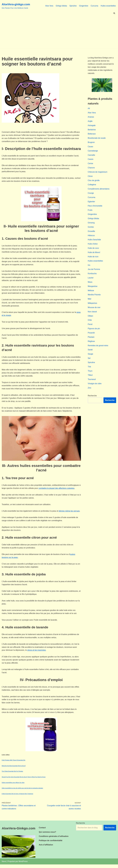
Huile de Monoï (94, 254)
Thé (89, 369)
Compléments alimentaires (99, 190)
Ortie (90, 322)
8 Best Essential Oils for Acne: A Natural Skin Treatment (17, 797)
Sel (89, 361)
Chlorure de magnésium (98, 173)
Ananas (91, 117)
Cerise (90, 164)
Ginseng (91, 224)
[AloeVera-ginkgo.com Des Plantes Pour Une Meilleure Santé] (16, 6)
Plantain (91, 340)
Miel (89, 301)
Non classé (92, 314)
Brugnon (91, 143)
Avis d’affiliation (46, 848)
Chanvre (91, 169)
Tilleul (90, 378)
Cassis (91, 160)
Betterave (92, 134)
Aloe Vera (49, 6)
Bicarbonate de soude (97, 139)
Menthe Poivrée (94, 297)
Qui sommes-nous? (47, 836)
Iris (89, 267)
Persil (90, 327)
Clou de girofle (94, 181)
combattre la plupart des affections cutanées (58, 490)
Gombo (91, 228)
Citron (90, 177)
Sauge (90, 357)
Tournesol (92, 382)
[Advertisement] (59, 32)
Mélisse (91, 293)
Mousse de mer (94, 310)
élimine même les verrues (70, 513)
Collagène (92, 186)
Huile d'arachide (94, 241)
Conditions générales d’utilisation (54, 840)
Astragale (92, 126)
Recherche (92, 398)
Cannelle (91, 156)
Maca (90, 284)
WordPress (23, 865)
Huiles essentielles (108, 6)
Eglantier (91, 203)
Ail (89, 109)
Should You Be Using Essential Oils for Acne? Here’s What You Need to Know (24, 780)
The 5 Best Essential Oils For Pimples (12, 775)
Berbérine (92, 130)
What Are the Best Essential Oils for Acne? (14, 769)
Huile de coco (93, 250)
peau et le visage (9, 316)
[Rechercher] (114, 13)
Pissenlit (91, 335)
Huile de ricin (93, 258)
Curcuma (94, 6)
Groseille (91, 233)
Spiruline (73, 6)
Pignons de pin (94, 331)
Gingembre (83, 6)
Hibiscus (91, 237)
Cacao (90, 147)
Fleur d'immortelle (95, 207)
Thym (90, 374)
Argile (90, 122)
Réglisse (91, 344)
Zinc (90, 391)
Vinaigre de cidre (95, 387)
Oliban (90, 318)
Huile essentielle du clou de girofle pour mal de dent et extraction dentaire (22, 792)
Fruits (90, 211)
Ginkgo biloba (61, 6)
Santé (90, 352)
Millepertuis (92, 305)
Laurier (91, 280)
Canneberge (93, 152)
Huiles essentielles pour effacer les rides (13, 786)
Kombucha (92, 275)
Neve (4, 865)
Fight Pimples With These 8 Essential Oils (13, 764)
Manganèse (93, 288)
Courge (91, 194)
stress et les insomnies (37, 653)
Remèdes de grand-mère (98, 348)
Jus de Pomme (94, 271)
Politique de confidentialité (51, 844)
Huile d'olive (93, 246)
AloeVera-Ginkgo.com (19, 832)
